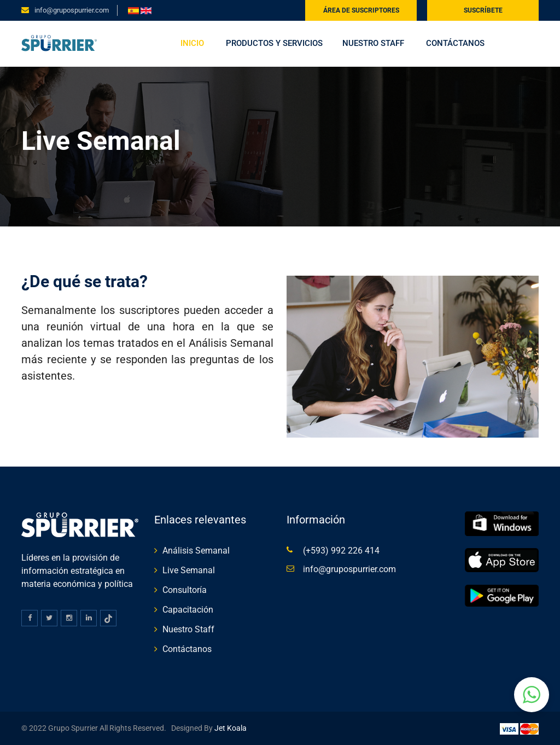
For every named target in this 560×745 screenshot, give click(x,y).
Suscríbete (483, 10)
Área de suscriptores (361, 10)
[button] (532, 695)
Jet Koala (230, 728)
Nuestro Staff (373, 43)
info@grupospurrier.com (72, 10)
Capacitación (188, 610)
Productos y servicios (274, 43)
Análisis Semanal (196, 551)
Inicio (192, 43)
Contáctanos (455, 43)
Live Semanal (189, 570)
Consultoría (185, 590)
